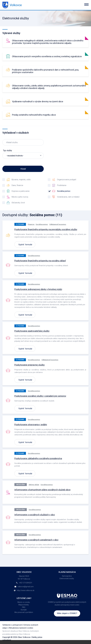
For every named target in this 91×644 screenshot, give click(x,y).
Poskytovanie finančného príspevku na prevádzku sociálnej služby (46, 229)
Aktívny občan (34, 485)
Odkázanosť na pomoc (58, 224)
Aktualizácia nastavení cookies (21, 628)
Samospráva (67, 576)
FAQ (24, 607)
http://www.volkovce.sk (26, 590)
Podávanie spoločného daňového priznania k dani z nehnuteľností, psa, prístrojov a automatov (45, 71)
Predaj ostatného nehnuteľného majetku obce (34, 115)
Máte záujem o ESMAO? (67, 613)
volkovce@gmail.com (26, 587)
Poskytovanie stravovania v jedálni (31, 425)
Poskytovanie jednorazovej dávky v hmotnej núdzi (38, 289)
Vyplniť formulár (25, 244)
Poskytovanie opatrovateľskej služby (32, 331)
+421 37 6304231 (26, 583)
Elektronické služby (67, 579)
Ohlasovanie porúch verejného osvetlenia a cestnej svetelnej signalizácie (47, 56)
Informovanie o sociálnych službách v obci (35, 515)
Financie (31, 224)
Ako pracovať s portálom (24, 612)
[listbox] (23, 156)
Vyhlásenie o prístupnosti (12, 625)
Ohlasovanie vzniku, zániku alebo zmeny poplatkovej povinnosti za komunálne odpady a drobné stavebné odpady (49, 87)
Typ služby (8, 150)
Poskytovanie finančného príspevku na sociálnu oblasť (40, 261)
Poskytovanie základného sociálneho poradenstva (38, 458)
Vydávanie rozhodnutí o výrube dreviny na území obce (38, 101)
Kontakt (24, 610)
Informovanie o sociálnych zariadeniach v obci (36, 540)
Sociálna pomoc (42, 224)
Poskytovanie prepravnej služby (30, 365)
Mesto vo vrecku (24, 602)
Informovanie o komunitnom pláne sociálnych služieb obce (42, 490)
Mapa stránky (24, 605)
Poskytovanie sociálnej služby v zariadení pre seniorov (40, 396)
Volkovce (12, 5)
